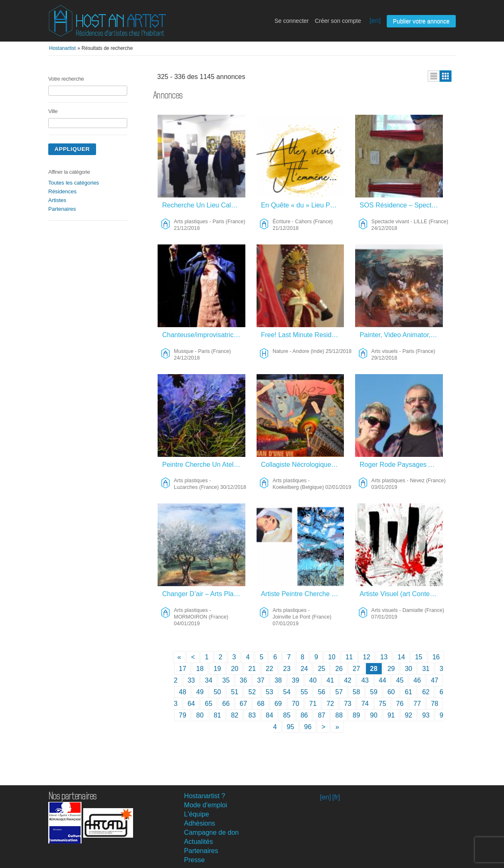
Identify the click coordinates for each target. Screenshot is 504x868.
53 (269, 692)
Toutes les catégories (74, 183)
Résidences (62, 191)
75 (383, 704)
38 (278, 680)
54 (287, 692)
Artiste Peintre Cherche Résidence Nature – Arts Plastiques (303, 594)
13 (384, 657)
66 (226, 704)
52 (252, 692)
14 (401, 657)
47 (435, 680)
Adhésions (200, 823)
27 (356, 669)
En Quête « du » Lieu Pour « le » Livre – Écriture (303, 205)
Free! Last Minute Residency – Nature (303, 335)
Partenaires (62, 209)
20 (235, 669)
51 (235, 692)
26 (339, 669)
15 (419, 657)
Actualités (199, 842)
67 (243, 704)
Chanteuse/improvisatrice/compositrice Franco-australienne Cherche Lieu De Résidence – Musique (204, 335)
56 (321, 692)
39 (296, 680)
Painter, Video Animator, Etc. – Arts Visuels (401, 335)
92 (408, 715)
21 (252, 669)
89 (356, 715)
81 (217, 715)
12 (367, 657)
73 (348, 704)
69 (278, 704)
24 (304, 669)
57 (339, 692)
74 (365, 704)
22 (269, 669)
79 (183, 715)
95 (291, 727)
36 (243, 680)
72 (330, 704)
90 (374, 715)
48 (183, 692)
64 (191, 704)
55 (304, 692)
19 (217, 669)
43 (365, 680)
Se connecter (292, 21)
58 (356, 692)
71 (313, 704)
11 (349, 657)
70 (296, 704)
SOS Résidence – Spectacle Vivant (401, 205)
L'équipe (197, 814)
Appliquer (72, 149)
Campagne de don (212, 832)
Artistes (57, 200)
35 (226, 680)
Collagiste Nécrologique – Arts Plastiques (303, 465)
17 (183, 669)
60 (391, 692)
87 (321, 715)
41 (330, 680)
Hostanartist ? (205, 796)
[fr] (336, 797)
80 (200, 715)
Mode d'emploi (206, 805)
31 (426, 669)
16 (436, 657)
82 (235, 715)
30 (408, 669)
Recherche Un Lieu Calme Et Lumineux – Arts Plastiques (204, 205)
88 (339, 715)
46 (417, 680)
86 (304, 715)
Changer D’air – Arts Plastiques (204, 594)
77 (417, 704)
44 (383, 680)
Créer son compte (338, 21)
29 (391, 669)
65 (209, 704)
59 (374, 692)
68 (261, 704)
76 (400, 704)
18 (200, 669)
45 (400, 680)
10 (332, 657)
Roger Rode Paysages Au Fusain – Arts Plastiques (401, 465)
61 (408, 692)
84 (269, 715)
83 (252, 715)
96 (308, 727)
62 (426, 692)
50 (217, 692)
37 (261, 680)
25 (321, 669)
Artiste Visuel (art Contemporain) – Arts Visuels (401, 594)
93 (426, 715)
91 (391, 715)
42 (348, 680)
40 (313, 680)
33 (191, 680)
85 (287, 715)
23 (287, 669)
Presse (195, 860)
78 (435, 704)
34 (209, 680)
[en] (375, 21)
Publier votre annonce (421, 21)
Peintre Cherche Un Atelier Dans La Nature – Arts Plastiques (204, 465)
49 (200, 692)
